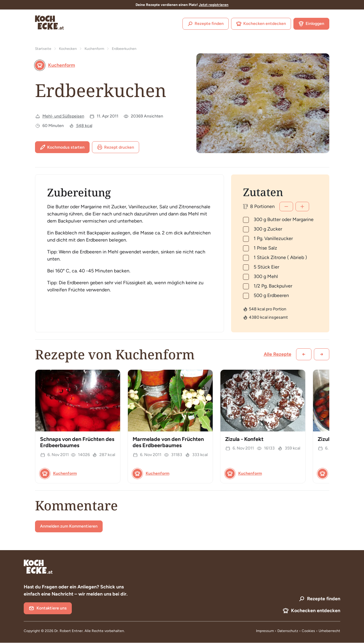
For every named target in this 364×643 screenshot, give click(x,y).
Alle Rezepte (278, 354)
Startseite (43, 49)
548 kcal (84, 126)
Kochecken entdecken (261, 24)
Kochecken (68, 49)
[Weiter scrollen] (322, 354)
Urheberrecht (329, 631)
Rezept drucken (116, 147)
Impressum (265, 631)
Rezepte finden (206, 24)
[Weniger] (286, 207)
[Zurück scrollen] (304, 354)
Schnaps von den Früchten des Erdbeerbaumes (77, 442)
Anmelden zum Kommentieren (69, 526)
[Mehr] (302, 207)
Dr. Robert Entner (69, 631)
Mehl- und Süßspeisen (63, 116)
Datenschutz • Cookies (297, 631)
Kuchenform (94, 49)
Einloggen (311, 24)
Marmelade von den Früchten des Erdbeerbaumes (168, 442)
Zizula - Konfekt (244, 439)
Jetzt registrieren (214, 5)
